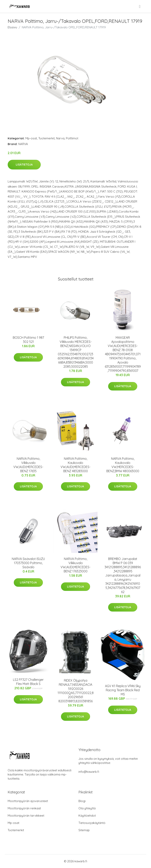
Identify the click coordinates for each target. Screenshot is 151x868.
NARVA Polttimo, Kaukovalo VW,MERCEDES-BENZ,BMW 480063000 (123, 465)
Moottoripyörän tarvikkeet (26, 816)
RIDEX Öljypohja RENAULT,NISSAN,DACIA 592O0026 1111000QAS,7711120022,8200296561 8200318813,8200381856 (76, 691)
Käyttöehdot (87, 816)
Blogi (82, 801)
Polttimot (72, 138)
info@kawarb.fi (89, 772)
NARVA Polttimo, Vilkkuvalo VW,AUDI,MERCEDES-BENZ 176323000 (75, 565)
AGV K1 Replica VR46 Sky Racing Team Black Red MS (123, 690)
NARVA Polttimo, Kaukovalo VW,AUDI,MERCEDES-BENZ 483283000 (75, 465)
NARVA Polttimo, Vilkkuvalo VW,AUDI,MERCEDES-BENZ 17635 (28, 465)
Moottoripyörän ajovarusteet (28, 801)
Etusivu (12, 27)
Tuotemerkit (46, 138)
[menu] (140, 6)
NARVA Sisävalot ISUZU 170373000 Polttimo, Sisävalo (28, 563)
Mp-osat (31, 138)
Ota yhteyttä (87, 808)
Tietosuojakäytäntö (92, 823)
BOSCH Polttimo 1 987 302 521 (28, 340)
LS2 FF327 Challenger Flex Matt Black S (28, 682)
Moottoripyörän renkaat (24, 808)
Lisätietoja (24, 165)
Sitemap (84, 830)
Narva (60, 138)
